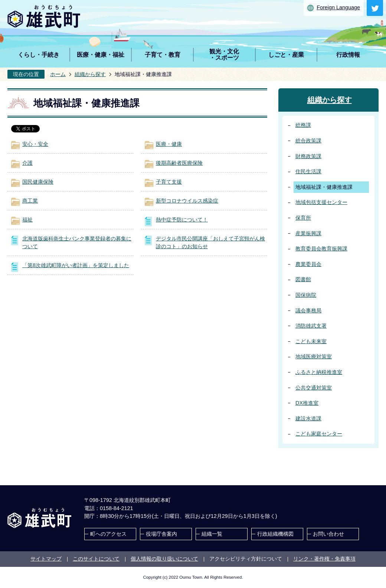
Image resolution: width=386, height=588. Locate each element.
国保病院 (306, 295)
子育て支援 (169, 182)
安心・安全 (35, 144)
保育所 (303, 218)
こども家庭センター (319, 434)
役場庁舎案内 (161, 534)
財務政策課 (308, 156)
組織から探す (90, 74)
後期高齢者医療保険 (179, 163)
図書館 (303, 279)
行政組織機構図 (275, 534)
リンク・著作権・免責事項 (324, 559)
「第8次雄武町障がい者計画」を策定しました (76, 265)
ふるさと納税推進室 (319, 372)
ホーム (58, 74)
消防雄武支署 (311, 326)
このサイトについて (96, 559)
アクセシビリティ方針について (246, 559)
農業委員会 (308, 264)
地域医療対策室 (314, 357)
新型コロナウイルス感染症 (187, 201)
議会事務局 (308, 311)
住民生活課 (308, 171)
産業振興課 (308, 233)
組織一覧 (212, 534)
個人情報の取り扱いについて (164, 559)
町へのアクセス (108, 534)
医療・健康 (169, 144)
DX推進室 (307, 403)
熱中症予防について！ (182, 220)
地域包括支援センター (321, 202)
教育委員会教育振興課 (321, 249)
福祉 (27, 220)
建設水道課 (308, 418)
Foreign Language (338, 7)
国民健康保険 (38, 182)
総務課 (303, 125)
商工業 (30, 201)
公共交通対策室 (314, 388)
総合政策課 (308, 141)
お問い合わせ (328, 534)
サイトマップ (46, 559)
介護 (27, 163)
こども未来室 (311, 341)
